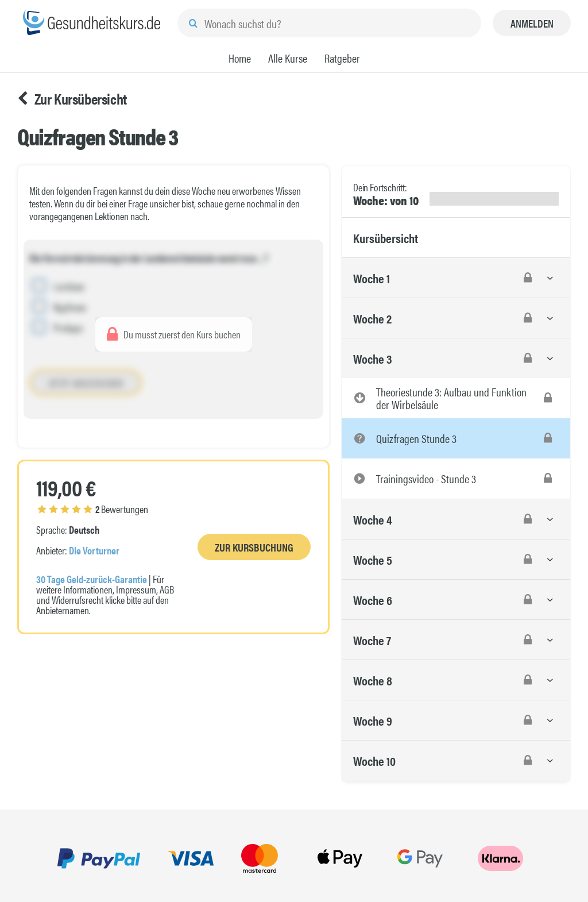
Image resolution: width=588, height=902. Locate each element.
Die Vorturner (94, 550)
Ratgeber (342, 58)
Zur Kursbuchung (254, 547)
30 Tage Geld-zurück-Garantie (92, 579)
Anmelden (532, 23)
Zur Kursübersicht (72, 99)
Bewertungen (93, 509)
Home (240, 58)
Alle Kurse (288, 58)
